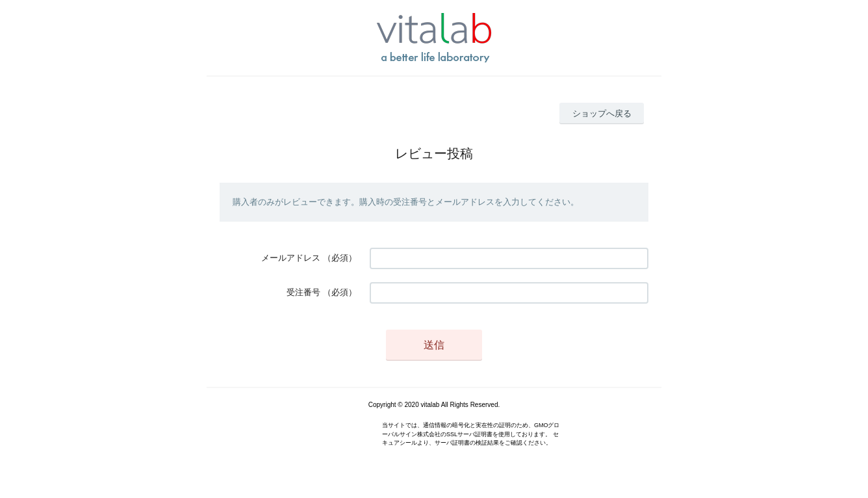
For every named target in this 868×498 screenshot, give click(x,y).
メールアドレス (291, 258)
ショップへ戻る (602, 113)
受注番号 (303, 292)
